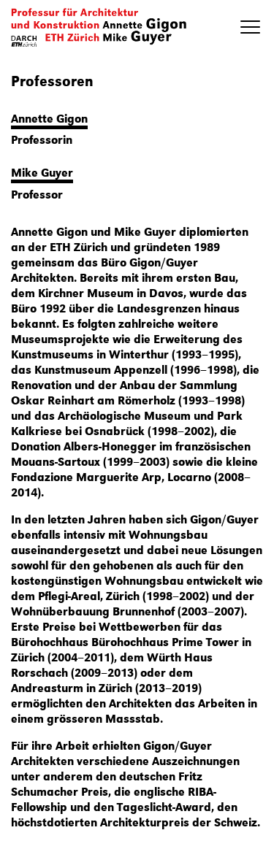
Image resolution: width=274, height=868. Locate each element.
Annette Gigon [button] (49, 118)
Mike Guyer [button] (42, 172)
